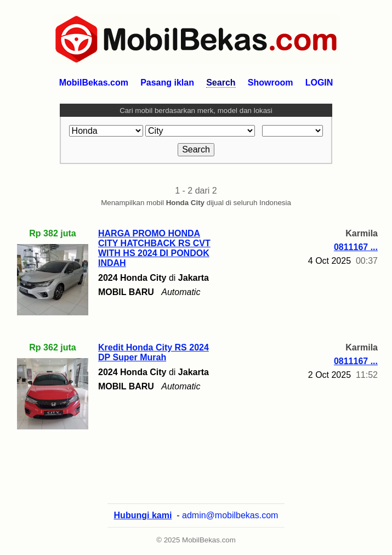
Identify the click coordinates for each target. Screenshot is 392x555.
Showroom (271, 83)
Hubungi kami (143, 515)
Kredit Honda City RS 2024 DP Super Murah (154, 352)
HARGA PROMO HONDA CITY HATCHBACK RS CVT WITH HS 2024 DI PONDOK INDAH (154, 248)
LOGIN (319, 83)
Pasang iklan (167, 83)
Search (221, 83)
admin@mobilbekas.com (230, 515)
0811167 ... (356, 247)
